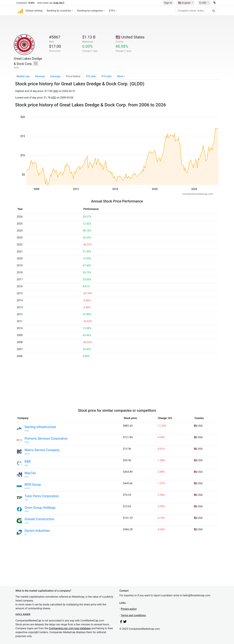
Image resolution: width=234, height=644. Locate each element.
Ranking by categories (90, 11)
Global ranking (34, 11)
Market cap (23, 76)
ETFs (112, 11)
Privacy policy (129, 609)
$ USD (203, 3)
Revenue (40, 76)
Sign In (168, 3)
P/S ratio (107, 76)
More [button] (120, 76)
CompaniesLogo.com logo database (70, 628)
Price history (73, 76)
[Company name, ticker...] (196, 11)
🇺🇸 (185, 3)
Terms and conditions (133, 615)
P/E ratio (91, 76)
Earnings (55, 76)
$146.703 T (59, 3)
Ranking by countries (59, 11)
